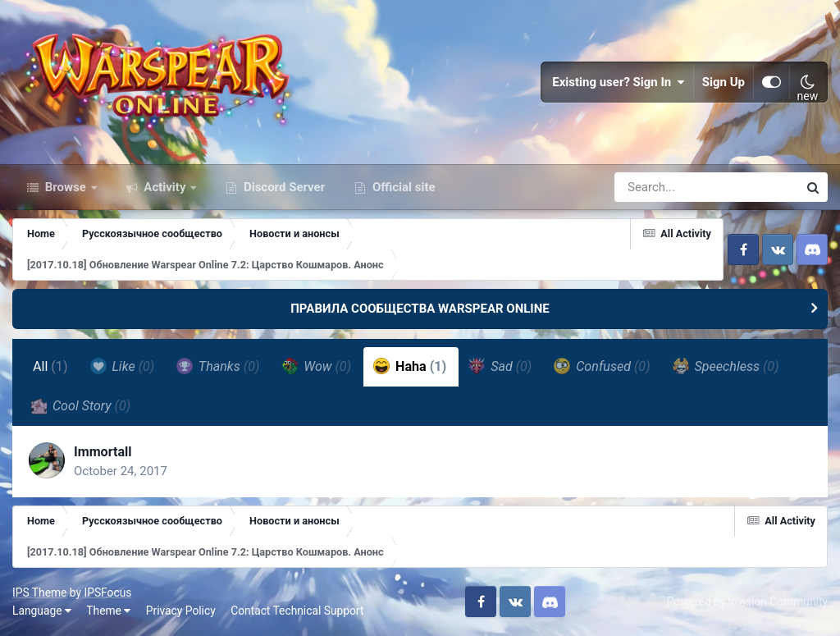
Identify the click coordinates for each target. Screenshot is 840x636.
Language (42, 611)
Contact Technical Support (297, 611)
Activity (165, 187)
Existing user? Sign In (619, 82)
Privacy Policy (181, 611)
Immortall (103, 452)
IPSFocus (107, 593)
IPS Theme (39, 593)
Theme (108, 611)
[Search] (660, 187)
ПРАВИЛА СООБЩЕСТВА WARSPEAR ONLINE (420, 309)
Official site (402, 187)
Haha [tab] (410, 366)
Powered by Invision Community (747, 602)
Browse (66, 187)
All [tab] (50, 366)
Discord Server (283, 187)
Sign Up (724, 82)
